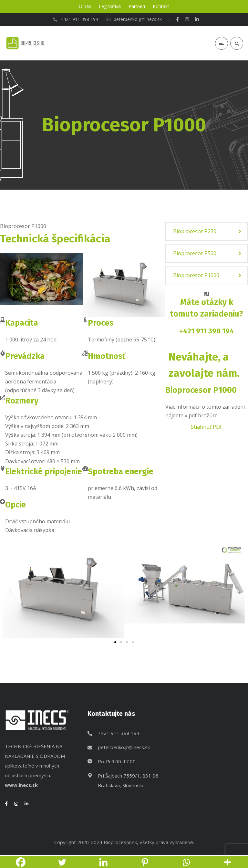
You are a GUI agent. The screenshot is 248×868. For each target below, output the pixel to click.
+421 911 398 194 (207, 331)
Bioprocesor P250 (195, 231)
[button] (10, 591)
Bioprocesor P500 (195, 253)
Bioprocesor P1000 (196, 275)
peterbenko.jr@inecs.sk (124, 747)
